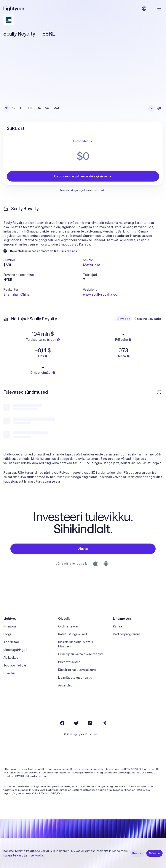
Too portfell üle (15, 665)
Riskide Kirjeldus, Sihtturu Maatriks (77, 644)
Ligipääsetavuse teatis (75, 678)
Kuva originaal (69, 251)
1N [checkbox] (14, 108)
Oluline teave (68, 626)
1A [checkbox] (40, 108)
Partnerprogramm (127, 634)
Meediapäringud (15, 650)
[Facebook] (62, 723)
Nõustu (154, 853)
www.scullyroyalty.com (102, 294)
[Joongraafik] (151, 108)
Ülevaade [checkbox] (123, 319)
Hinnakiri (10, 626)
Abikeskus (11, 658)
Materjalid (92, 265)
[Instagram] (104, 723)
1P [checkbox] (7, 108)
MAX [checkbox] (57, 108)
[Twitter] (76, 723)
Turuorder (83, 141)
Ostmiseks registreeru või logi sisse (83, 176)
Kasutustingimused (73, 634)
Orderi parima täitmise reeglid (80, 654)
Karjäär (118, 626)
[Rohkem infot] (159, 392)
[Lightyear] (14, 9)
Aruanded (65, 685)
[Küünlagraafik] (159, 108)
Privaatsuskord (69, 662)
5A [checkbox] (47, 108)
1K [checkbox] (21, 108)
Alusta (83, 549)
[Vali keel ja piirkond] (144, 9)
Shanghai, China (17, 294)
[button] (43, 260)
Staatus (10, 673)
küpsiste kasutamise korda (23, 855)
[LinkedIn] (90, 723)
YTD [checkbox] (30, 108)
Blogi (7, 634)
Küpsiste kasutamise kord (77, 670)
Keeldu (137, 853)
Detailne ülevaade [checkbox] (148, 319)
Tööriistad (11, 642)
